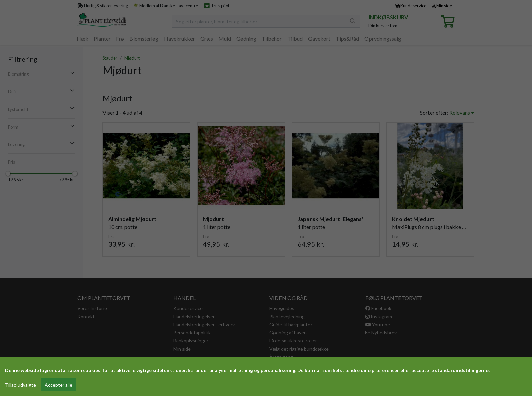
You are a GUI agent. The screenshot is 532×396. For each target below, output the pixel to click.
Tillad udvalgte (21, 385)
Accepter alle (58, 385)
